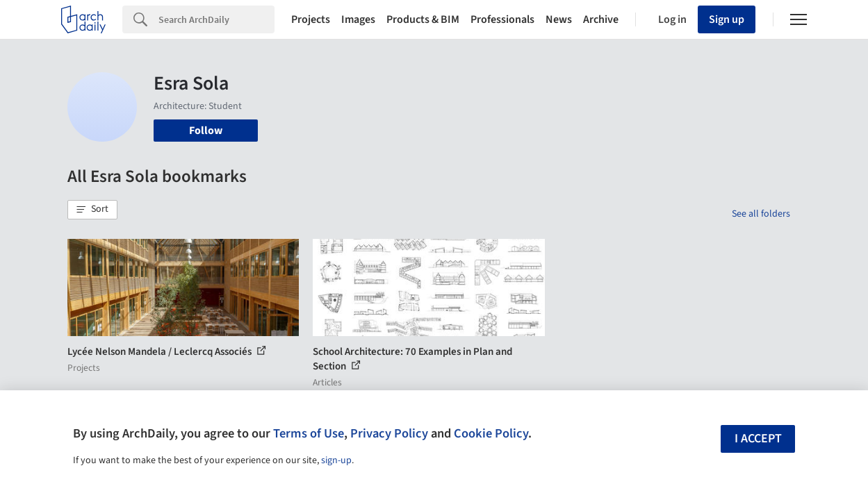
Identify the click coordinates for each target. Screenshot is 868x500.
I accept (758, 439)
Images (358, 19)
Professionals (502, 19)
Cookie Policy (491, 433)
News (559, 19)
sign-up (336, 460)
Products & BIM (423, 19)
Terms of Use (309, 433)
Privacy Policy (389, 433)
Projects (311, 19)
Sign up (727, 19)
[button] (92, 210)
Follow (206, 131)
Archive (601, 19)
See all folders (761, 214)
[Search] (216, 19)
